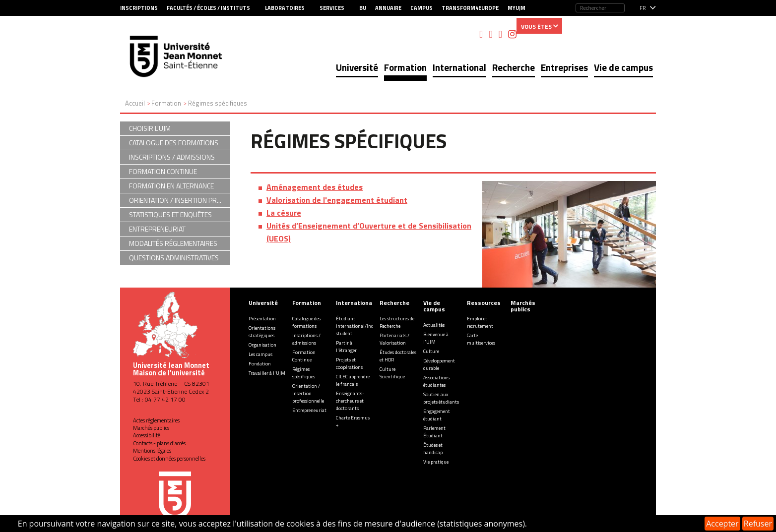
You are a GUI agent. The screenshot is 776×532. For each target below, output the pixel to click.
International (459, 67)
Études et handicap (433, 449)
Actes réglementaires (156, 420)
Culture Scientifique (392, 373)
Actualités (434, 325)
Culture (431, 351)
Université (357, 67)
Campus (421, 8)
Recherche (514, 67)
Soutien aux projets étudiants (441, 398)
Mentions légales (152, 451)
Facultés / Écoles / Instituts (208, 8)
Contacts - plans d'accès (159, 443)
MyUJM (517, 8)
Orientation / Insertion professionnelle (308, 393)
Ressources (484, 303)
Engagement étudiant (437, 415)
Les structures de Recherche (397, 322)
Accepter (722, 524)
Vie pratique (436, 462)
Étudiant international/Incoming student (361, 326)
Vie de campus (623, 67)
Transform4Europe (470, 8)
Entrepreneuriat (309, 410)
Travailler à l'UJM (267, 373)
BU (363, 8)
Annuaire (388, 8)
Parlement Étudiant (434, 432)
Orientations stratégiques (262, 332)
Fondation (260, 364)
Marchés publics (151, 428)
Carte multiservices (481, 339)
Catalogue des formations (306, 322)
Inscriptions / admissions (306, 339)
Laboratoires (285, 8)
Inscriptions (139, 8)
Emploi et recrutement (480, 322)
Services (332, 8)
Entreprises (564, 67)
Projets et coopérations (349, 363)
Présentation (262, 319)
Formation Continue (304, 356)
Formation (405, 67)
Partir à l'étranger (346, 347)
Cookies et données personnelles (169, 459)
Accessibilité (147, 435)
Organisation (262, 345)
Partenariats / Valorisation (394, 339)
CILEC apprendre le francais (353, 380)
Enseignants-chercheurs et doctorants (350, 401)
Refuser (758, 524)
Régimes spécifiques (304, 373)
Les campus (260, 354)
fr (643, 8)
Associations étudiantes (436, 381)
